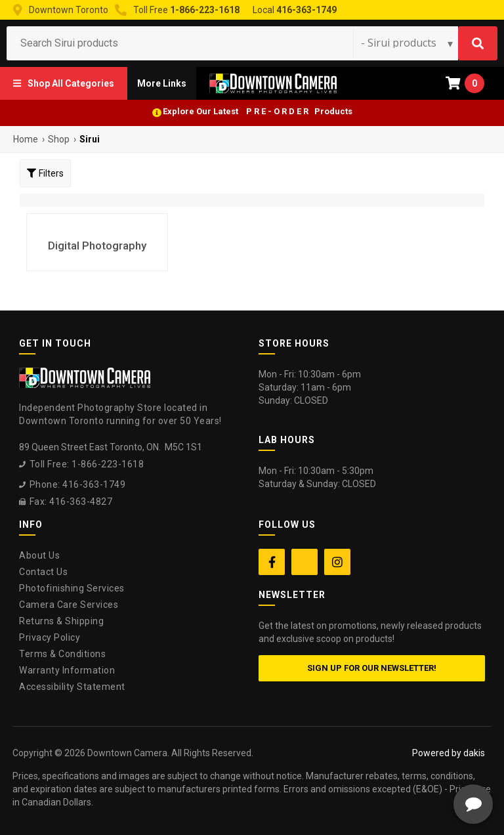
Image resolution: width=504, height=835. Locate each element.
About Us (39, 555)
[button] (64, 83)
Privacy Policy (50, 637)
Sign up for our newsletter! (372, 668)
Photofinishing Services (72, 588)
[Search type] (408, 43)
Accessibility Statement (72, 687)
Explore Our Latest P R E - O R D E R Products (258, 111)
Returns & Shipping (61, 621)
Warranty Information (67, 670)
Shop (59, 139)
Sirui (90, 139)
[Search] (478, 43)
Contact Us (43, 572)
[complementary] (409, 763)
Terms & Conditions (62, 654)
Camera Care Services (69, 605)
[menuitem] (64, 83)
